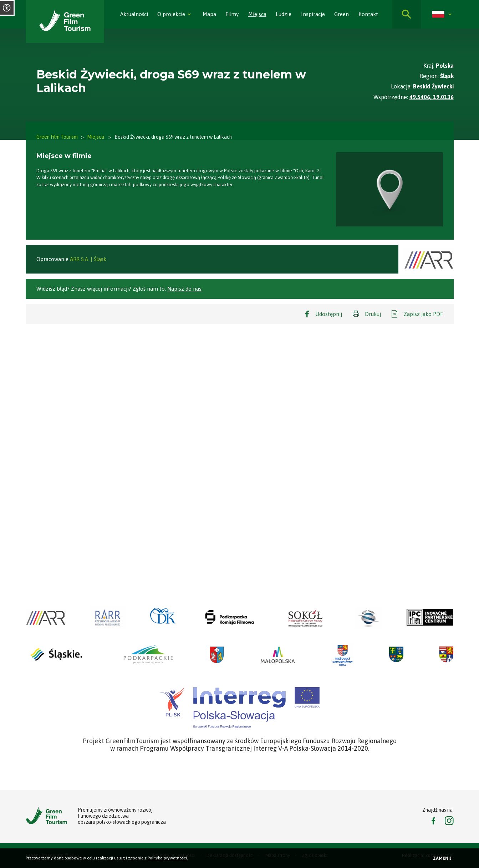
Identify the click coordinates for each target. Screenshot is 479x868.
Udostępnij (329, 314)
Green (342, 14)
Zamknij (442, 858)
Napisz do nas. (185, 289)
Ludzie (284, 14)
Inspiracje (313, 14)
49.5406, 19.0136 (432, 97)
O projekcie (171, 14)
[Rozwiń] (189, 14)
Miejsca (257, 14)
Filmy (232, 14)
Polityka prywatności (167, 858)
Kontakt (368, 14)
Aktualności (134, 14)
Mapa (209, 14)
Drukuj (373, 314)
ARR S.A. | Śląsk (88, 259)
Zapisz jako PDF (423, 314)
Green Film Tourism (57, 137)
